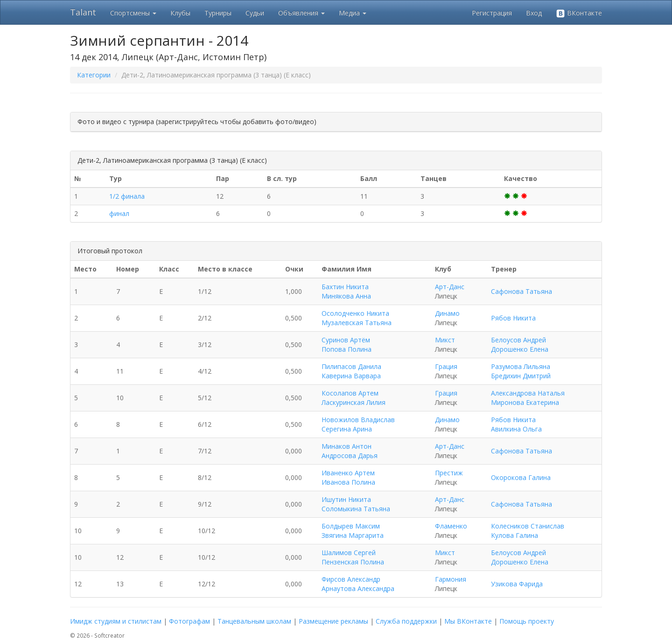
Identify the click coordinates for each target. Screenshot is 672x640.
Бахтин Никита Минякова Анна (346, 291)
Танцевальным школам (254, 621)
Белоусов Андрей (518, 340)
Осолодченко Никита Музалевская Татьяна (357, 318)
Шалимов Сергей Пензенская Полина (353, 557)
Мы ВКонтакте (468, 621)
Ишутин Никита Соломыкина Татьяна (356, 504)
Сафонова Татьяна (521, 291)
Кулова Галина (514, 535)
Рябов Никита (513, 318)
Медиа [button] (353, 13)
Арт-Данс (450, 287)
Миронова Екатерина (525, 402)
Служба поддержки (406, 621)
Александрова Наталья (528, 393)
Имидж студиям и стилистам (116, 621)
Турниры (218, 13)
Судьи (255, 13)
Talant (83, 12)
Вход (534, 13)
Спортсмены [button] (133, 13)
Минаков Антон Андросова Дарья (350, 451)
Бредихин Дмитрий (521, 376)
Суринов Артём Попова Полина (346, 344)
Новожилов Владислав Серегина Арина (358, 424)
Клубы (180, 13)
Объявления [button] (301, 13)
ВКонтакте (579, 13)
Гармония (451, 579)
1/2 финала (127, 196)
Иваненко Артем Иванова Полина (348, 477)
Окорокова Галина (521, 477)
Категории (94, 75)
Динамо (447, 313)
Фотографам (189, 621)
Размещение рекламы (333, 621)
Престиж (449, 473)
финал (119, 213)
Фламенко (451, 526)
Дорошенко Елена (520, 349)
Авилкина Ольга (516, 429)
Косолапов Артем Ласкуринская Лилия (353, 398)
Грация (446, 366)
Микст (445, 340)
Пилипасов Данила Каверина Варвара (351, 371)
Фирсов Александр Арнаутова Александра (358, 584)
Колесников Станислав (528, 526)
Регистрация (492, 13)
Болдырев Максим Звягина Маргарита (353, 531)
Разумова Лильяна (521, 366)
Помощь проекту (527, 621)
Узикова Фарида (517, 584)
